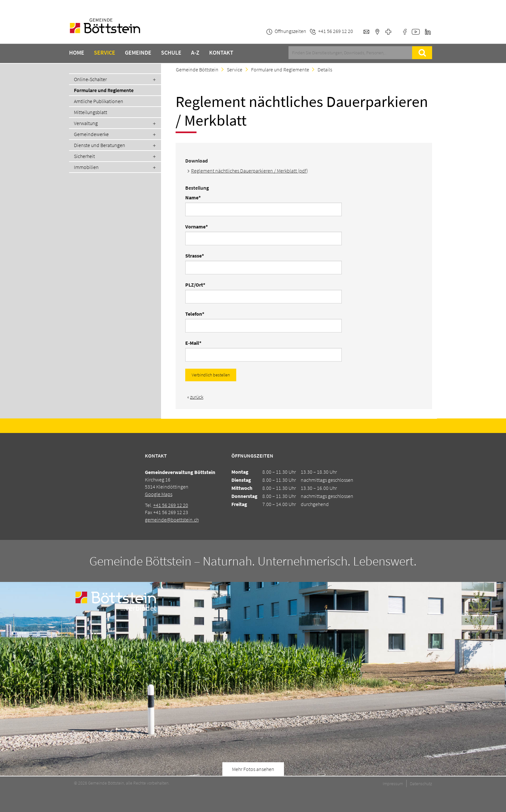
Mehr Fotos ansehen (253, 769)
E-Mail (197, 343)
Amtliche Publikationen (99, 101)
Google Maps (159, 494)
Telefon (197, 314)
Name (197, 197)
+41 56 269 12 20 (171, 505)
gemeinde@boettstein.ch (172, 520)
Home (77, 53)
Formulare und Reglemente (104, 90)
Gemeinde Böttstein (197, 69)
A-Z (195, 53)
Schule (171, 53)
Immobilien (86, 167)
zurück (197, 397)
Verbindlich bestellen (211, 375)
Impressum (393, 784)
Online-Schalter (90, 79)
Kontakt (221, 53)
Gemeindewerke (91, 134)
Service (105, 53)
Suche (422, 53)
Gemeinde (138, 53)
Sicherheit (84, 156)
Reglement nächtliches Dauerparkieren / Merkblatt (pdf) (249, 171)
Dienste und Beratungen (100, 145)
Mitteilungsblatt (91, 112)
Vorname (197, 227)
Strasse (197, 256)
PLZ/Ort (197, 285)
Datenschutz (421, 784)
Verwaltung (86, 123)
